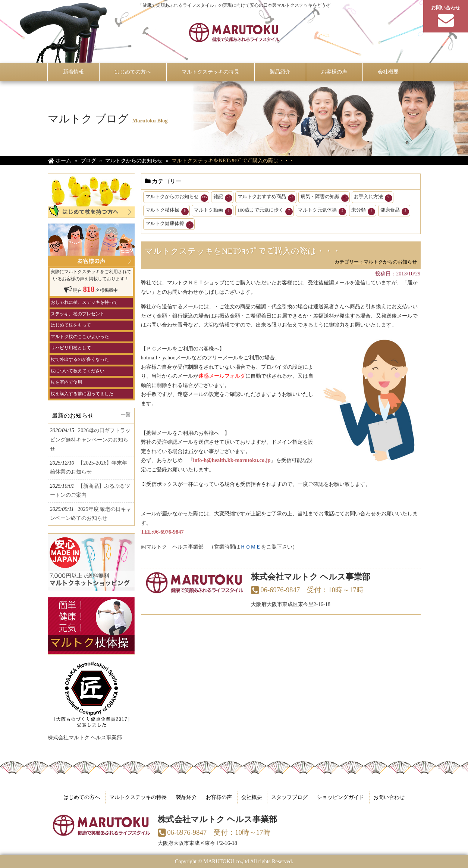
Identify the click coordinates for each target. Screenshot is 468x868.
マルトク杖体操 (167, 211)
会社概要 (252, 797)
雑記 (223, 198)
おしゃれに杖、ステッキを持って (84, 302)
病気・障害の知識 (325, 198)
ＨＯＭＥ (251, 547)
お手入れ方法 (373, 198)
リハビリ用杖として (71, 348)
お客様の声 (219, 797)
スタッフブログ (289, 797)
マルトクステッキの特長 (138, 797)
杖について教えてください (78, 371)
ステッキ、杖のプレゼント (78, 314)
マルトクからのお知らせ (177, 198)
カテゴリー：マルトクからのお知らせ (376, 262)
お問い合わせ (389, 797)
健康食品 (395, 211)
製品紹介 (186, 797)
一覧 (126, 415)
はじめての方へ (82, 797)
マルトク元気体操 (322, 211)
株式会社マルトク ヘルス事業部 (85, 737)
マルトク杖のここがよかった (80, 337)
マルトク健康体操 (169, 225)
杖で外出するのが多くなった (80, 359)
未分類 (363, 211)
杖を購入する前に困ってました (82, 394)
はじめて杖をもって (71, 325)
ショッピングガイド (340, 797)
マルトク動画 (213, 211)
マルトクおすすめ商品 (266, 198)
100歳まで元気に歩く (265, 211)
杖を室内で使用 (66, 382)
